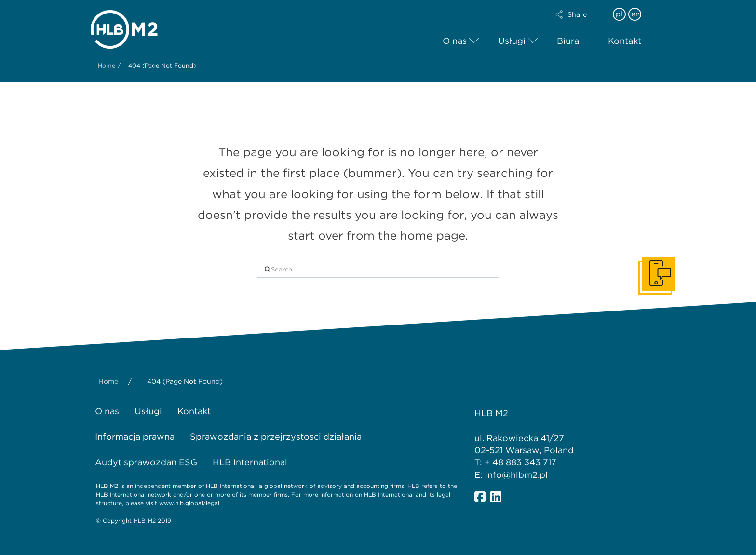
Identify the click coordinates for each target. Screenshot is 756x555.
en (635, 14)
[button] (579, 14)
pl (619, 14)
